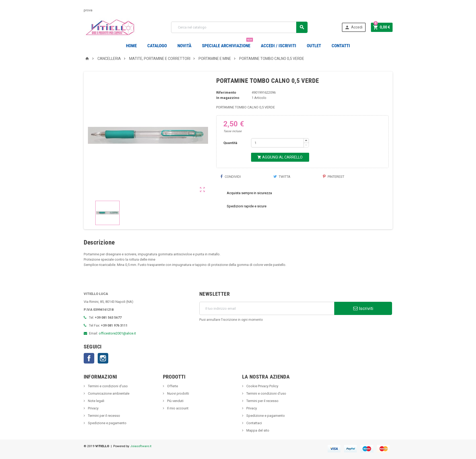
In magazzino (228, 98)
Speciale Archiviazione (227, 44)
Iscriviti (363, 308)
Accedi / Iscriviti (279, 46)
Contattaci (254, 423)
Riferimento (226, 92)
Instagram (103, 358)
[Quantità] (277, 143)
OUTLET (314, 46)
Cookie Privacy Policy (262, 386)
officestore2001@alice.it (117, 333)
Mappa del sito (257, 430)
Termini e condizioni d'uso (107, 386)
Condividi (230, 177)
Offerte (172, 386)
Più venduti (175, 401)
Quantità (230, 143)
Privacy (93, 408)
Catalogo (157, 46)
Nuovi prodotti (178, 393)
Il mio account (177, 408)
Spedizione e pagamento (107, 423)
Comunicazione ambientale (108, 393)
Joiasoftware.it (141, 446)
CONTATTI (341, 46)
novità (184, 46)
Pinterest (334, 177)
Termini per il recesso (104, 416)
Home (131, 46)
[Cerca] (239, 27)
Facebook (89, 358)
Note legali (96, 401)
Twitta (282, 177)
